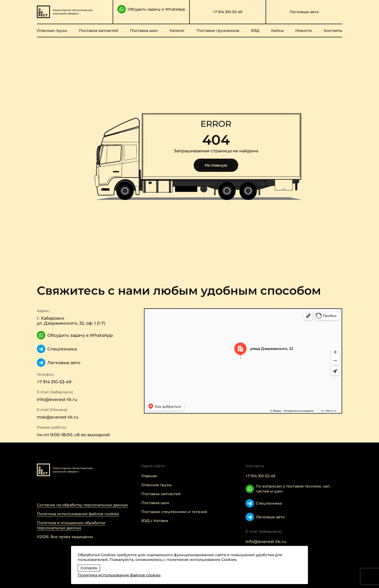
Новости (304, 31)
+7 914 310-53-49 (228, 12)
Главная (149, 476)
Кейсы (277, 31)
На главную (216, 165)
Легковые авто (304, 12)
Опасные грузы (52, 31)
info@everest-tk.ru (57, 399)
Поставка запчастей (99, 31)
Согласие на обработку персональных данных (82, 505)
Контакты (333, 31)
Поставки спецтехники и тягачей (174, 512)
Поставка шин (144, 31)
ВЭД (255, 31)
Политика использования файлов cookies (78, 514)
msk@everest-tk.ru (58, 417)
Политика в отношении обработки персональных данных (71, 525)
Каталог (177, 31)
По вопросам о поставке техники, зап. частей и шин (288, 489)
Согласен (89, 568)
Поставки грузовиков (218, 31)
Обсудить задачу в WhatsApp (151, 9)
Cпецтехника (57, 349)
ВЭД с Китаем (155, 521)
